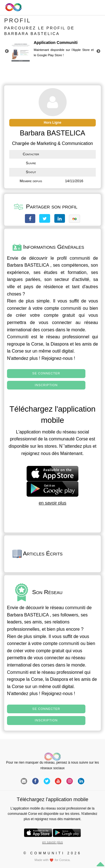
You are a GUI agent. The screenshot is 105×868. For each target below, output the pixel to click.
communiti (80, 258)
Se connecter (46, 373)
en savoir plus (53, 503)
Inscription (46, 385)
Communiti (18, 337)
